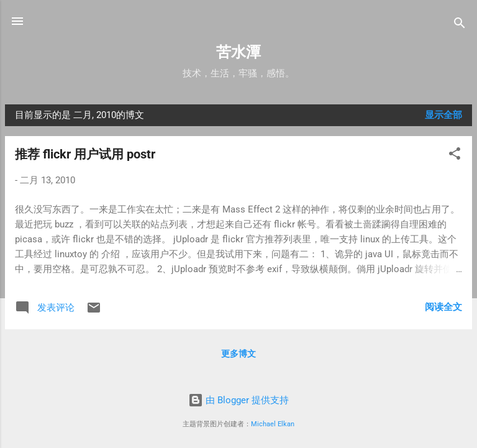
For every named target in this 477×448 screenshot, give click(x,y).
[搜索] (460, 25)
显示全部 (443, 115)
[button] (455, 156)
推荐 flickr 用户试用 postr (85, 154)
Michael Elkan (273, 424)
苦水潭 (238, 52)
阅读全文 (443, 307)
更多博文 (238, 354)
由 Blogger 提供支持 (238, 400)
